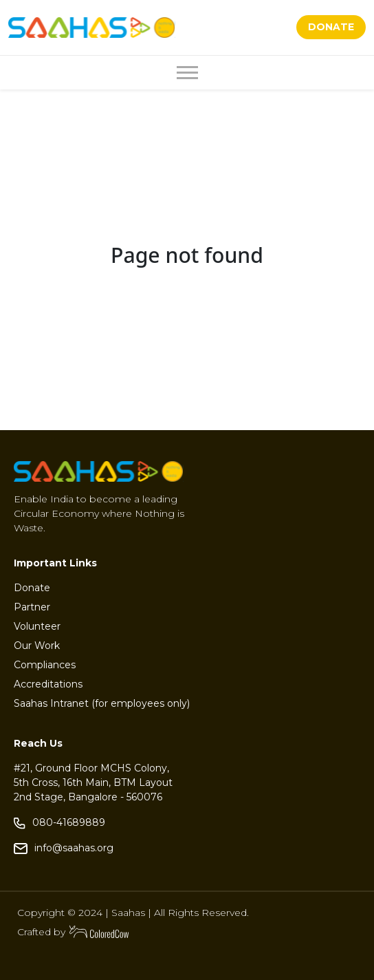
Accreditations (48, 684)
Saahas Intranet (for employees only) (102, 703)
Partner (32, 607)
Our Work (37, 646)
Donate (32, 588)
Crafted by (74, 932)
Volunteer (37, 626)
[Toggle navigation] (187, 73)
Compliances (45, 665)
